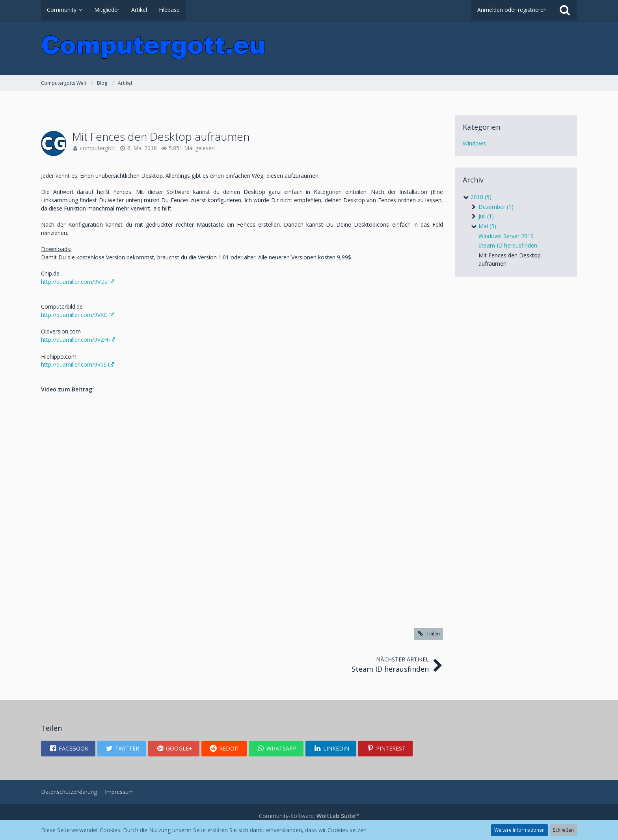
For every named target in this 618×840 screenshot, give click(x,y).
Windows (474, 143)
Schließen (563, 830)
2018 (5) (477, 197)
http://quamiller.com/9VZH (74, 340)
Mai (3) (483, 226)
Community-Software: (309, 816)
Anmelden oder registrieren (512, 10)
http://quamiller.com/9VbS (74, 364)
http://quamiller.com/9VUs (74, 282)
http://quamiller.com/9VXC (74, 315)
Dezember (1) (492, 207)
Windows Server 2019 (506, 236)
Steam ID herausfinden (508, 245)
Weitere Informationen (519, 830)
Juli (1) (482, 216)
